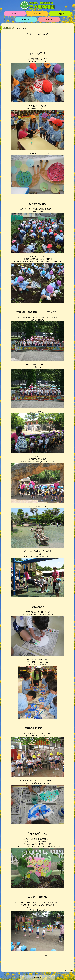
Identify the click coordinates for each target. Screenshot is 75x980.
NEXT (45, 34)
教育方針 (15, 14)
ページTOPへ (69, 971)
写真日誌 (60, 14)
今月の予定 (26, 19)
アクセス (49, 19)
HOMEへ (37, 978)
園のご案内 (37, 14)
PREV (38, 34)
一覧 (30, 34)
